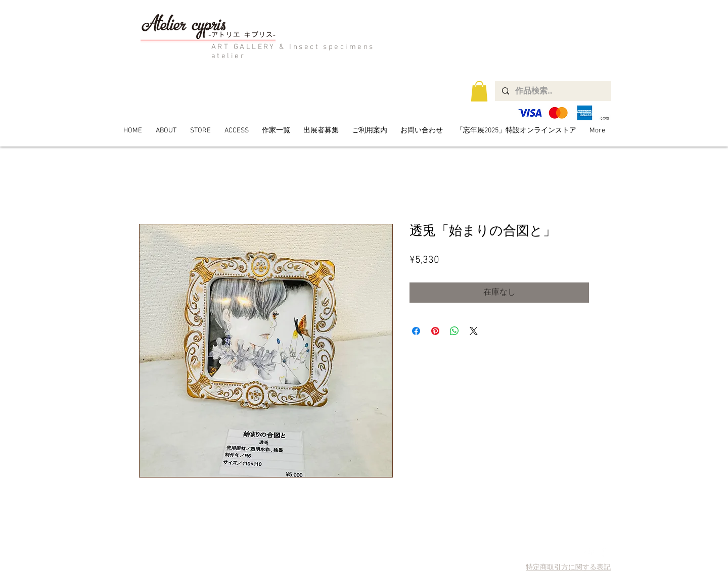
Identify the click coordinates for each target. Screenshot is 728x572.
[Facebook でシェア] (416, 331)
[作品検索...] (553, 91)
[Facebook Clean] (603, 552)
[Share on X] (474, 331)
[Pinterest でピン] (435, 331)
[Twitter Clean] (589, 552)
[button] (479, 91)
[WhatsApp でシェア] (454, 331)
